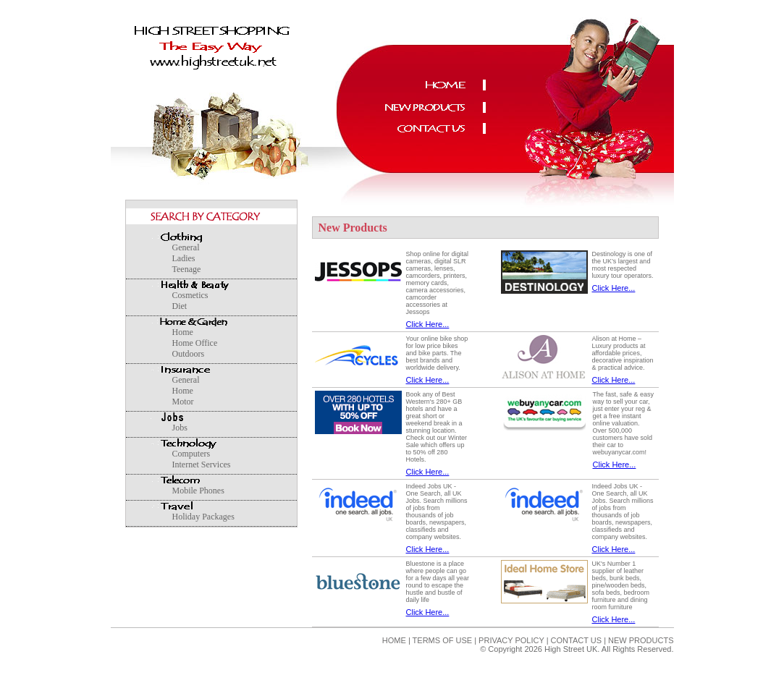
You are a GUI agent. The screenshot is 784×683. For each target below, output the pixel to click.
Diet (180, 306)
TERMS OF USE (443, 640)
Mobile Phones (198, 491)
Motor (183, 402)
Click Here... (428, 324)
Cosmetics (190, 295)
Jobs (180, 428)
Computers (191, 454)
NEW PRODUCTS (640, 640)
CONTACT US (577, 640)
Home (183, 332)
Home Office (195, 343)
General (186, 247)
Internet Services (202, 464)
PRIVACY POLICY (511, 640)
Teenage (187, 269)
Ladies (184, 258)
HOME (394, 640)
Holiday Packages (203, 517)
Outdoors (189, 354)
